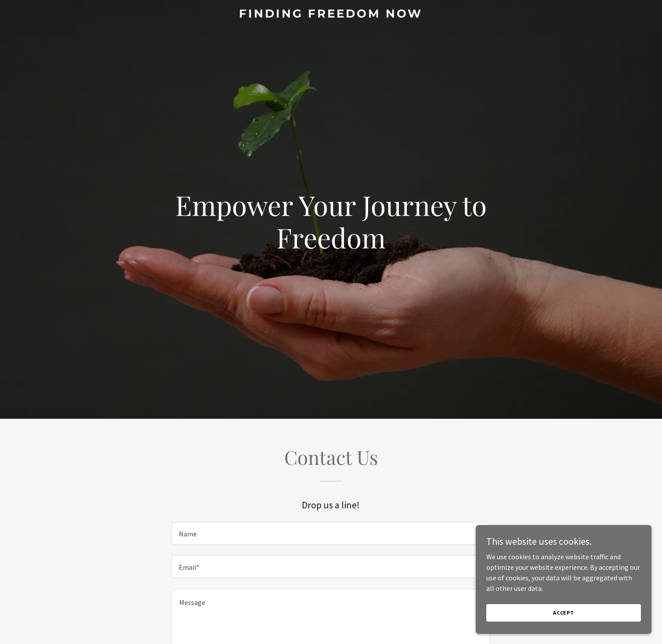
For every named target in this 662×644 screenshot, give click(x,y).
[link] (331, 15)
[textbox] (331, 533)
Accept (564, 613)
